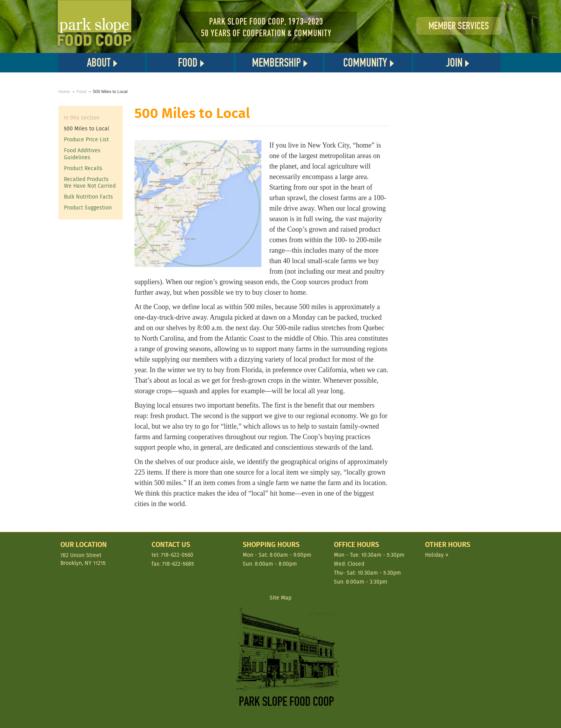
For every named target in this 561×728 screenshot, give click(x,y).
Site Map (280, 598)
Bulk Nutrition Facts (88, 197)
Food (81, 91)
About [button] (99, 63)
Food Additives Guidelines (82, 154)
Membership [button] (276, 63)
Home (64, 91)
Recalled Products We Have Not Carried (90, 183)
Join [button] (454, 63)
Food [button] (188, 63)
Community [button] (365, 63)
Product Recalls (83, 168)
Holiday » (437, 555)
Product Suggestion (88, 207)
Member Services (459, 26)
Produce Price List (86, 139)
